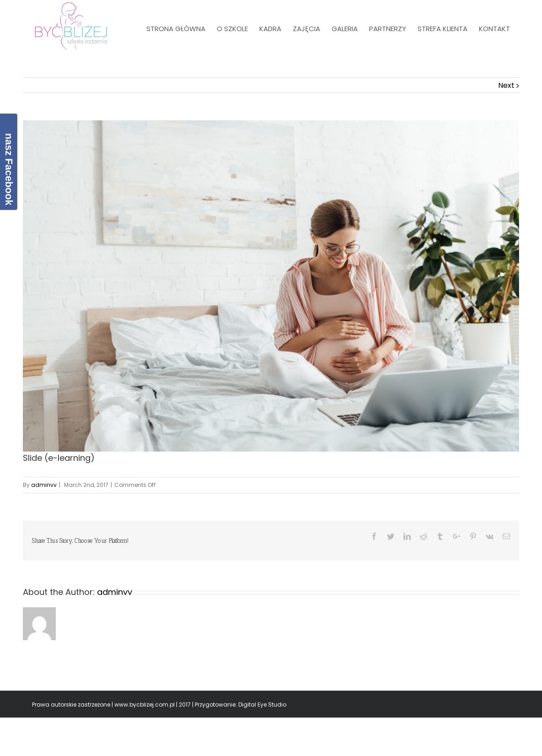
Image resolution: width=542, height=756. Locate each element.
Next (506, 85)
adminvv (44, 485)
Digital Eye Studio (262, 705)
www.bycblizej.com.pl (145, 705)
